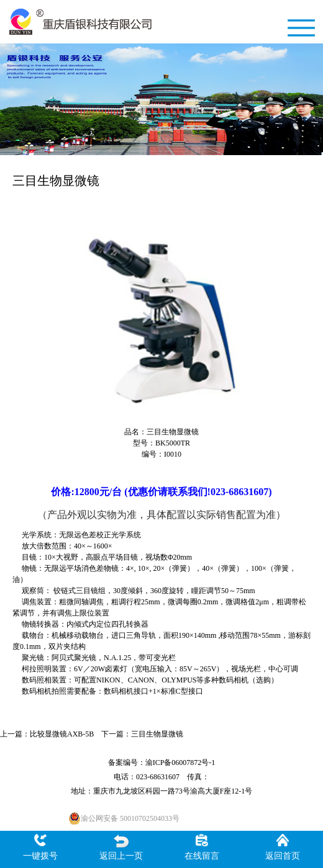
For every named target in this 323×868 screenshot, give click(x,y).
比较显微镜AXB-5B (62, 734)
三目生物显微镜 (157, 734)
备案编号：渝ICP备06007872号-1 (162, 763)
